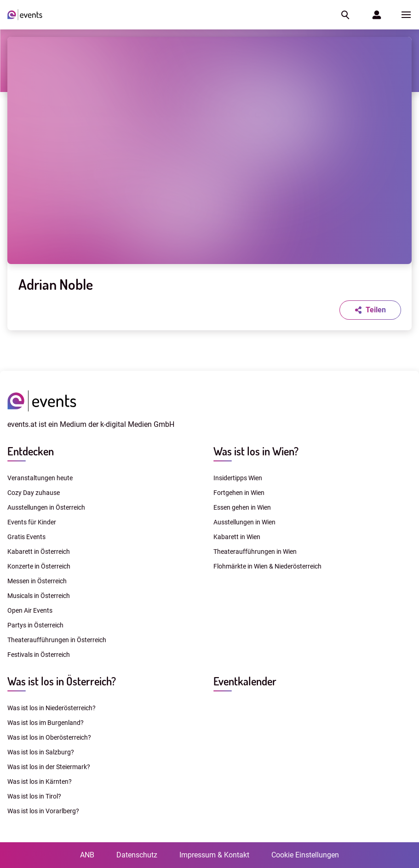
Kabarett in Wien (237, 537)
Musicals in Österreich (39, 596)
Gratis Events (26, 537)
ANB (87, 855)
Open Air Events (30, 610)
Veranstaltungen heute (40, 478)
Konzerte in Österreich (39, 566)
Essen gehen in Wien (242, 507)
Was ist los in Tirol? (34, 796)
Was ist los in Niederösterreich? (52, 708)
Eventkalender (245, 681)
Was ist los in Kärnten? (40, 782)
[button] (344, 15)
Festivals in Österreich (39, 655)
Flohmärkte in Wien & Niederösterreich (267, 566)
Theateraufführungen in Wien (255, 552)
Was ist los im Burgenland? (46, 723)
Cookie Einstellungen (305, 855)
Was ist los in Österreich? (62, 681)
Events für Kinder (32, 522)
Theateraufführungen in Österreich (57, 640)
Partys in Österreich (35, 625)
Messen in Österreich (37, 581)
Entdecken (31, 451)
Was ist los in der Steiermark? (49, 767)
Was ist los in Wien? (256, 451)
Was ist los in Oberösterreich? (49, 737)
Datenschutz (137, 855)
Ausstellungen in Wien (244, 522)
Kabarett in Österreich (39, 552)
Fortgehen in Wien (239, 493)
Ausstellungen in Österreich (46, 507)
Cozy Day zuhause (34, 493)
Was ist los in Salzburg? (41, 752)
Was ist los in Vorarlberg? (43, 811)
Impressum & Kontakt (214, 855)
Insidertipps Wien (238, 478)
